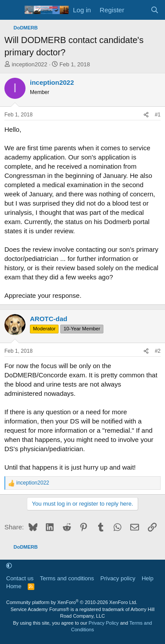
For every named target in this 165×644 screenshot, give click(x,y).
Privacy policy (118, 578)
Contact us (20, 578)
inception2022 (30, 64)
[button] (9, 566)
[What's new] (137, 10)
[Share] (146, 115)
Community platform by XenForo (72, 602)
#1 (158, 115)
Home (14, 586)
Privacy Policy (103, 623)
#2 (158, 351)
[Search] (155, 10)
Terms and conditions (67, 578)
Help (148, 578)
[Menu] (12, 10)
